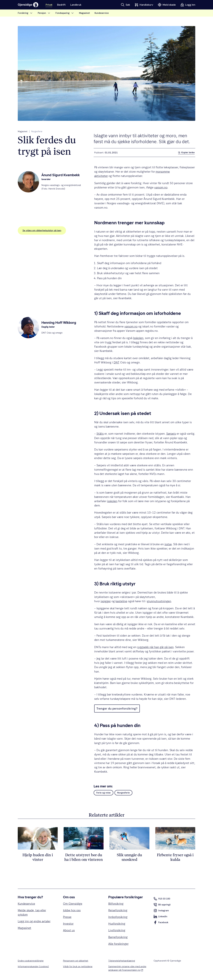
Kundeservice (26, 904)
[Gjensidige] (28, 5)
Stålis (100, 434)
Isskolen (138, 338)
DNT (116, 362)
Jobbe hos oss (72, 910)
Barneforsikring (118, 937)
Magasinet (23, 131)
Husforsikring (117, 924)
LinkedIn (160, 917)
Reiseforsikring (118, 910)
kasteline (121, 601)
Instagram (161, 911)
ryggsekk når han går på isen (155, 647)
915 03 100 (162, 899)
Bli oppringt (162, 905)
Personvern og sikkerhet (76, 961)
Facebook (161, 923)
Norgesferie (37, 131)
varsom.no (161, 187)
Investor (68, 924)
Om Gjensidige (73, 904)
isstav (168, 544)
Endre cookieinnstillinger (31, 961)
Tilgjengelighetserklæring (122, 961)
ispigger (106, 601)
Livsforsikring (117, 930)
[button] (125, 5)
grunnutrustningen (159, 601)
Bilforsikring (116, 904)
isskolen (112, 501)
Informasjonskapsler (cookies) (33, 966)
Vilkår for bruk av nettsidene (78, 966)
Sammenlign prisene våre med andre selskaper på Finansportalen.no (127, 968)
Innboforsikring (118, 917)
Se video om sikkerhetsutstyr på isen (42, 230)
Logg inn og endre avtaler (34, 921)
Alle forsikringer (118, 944)
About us (69, 930)
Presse (67, 917)
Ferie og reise (103, 793)
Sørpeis (171, 434)
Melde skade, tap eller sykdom (32, 912)
